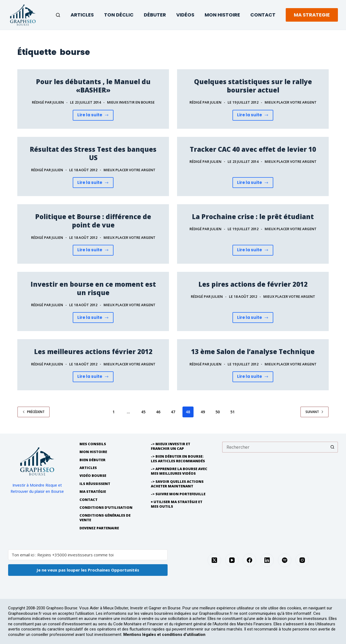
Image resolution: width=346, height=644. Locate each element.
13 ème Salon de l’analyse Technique (253, 351)
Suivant (315, 412)
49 (203, 412)
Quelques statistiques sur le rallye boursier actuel (253, 86)
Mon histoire (93, 452)
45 (143, 412)
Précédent (34, 412)
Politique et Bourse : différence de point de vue (93, 221)
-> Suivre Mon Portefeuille (178, 494)
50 (218, 412)
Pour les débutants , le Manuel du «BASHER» (93, 86)
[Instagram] (302, 560)
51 (232, 412)
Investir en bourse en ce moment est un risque (93, 288)
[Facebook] (249, 560)
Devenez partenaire (99, 528)
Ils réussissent (95, 484)
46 (158, 412)
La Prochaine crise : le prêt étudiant (253, 217)
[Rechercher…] (275, 447)
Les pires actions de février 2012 (253, 284)
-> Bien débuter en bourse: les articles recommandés (178, 459)
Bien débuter (92, 460)
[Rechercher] (58, 15)
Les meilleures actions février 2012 (93, 351)
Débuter (155, 15)
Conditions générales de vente (105, 518)
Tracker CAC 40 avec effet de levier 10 (253, 149)
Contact (263, 15)
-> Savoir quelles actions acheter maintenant (177, 484)
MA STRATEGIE (312, 15)
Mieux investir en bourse (131, 102)
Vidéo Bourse (93, 476)
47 (173, 412)
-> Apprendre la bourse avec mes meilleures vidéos (179, 471)
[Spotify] (285, 560)
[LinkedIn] (267, 560)
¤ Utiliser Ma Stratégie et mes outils (177, 504)
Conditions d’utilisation (106, 508)
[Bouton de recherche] (332, 447)
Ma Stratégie (93, 492)
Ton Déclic (119, 15)
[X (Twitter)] (214, 560)
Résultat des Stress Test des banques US (93, 153)
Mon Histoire (222, 15)
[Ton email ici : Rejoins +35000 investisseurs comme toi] (88, 555)
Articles (82, 15)
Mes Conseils (93, 444)
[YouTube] (232, 560)
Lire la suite (95, 116)
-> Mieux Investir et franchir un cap (171, 446)
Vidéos (185, 15)
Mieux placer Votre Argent (291, 102)
